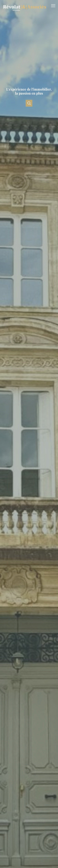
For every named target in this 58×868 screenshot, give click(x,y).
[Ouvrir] (29, 103)
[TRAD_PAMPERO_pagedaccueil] (25, 12)
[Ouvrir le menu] (54, 6)
